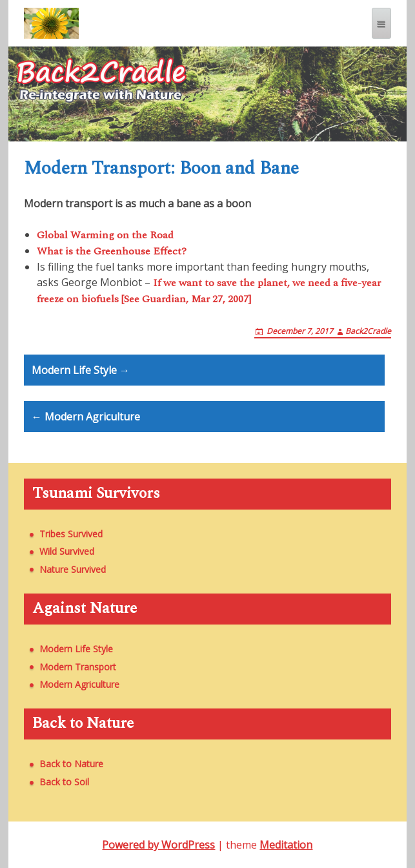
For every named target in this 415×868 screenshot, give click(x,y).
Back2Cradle (368, 331)
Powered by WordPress (158, 845)
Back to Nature (71, 764)
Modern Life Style (76, 649)
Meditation (286, 845)
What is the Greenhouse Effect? (112, 251)
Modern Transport (78, 667)
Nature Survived (73, 569)
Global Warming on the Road (105, 235)
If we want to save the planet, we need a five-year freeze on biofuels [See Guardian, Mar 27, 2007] (209, 291)
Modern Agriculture (79, 684)
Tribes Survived (71, 534)
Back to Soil (64, 782)
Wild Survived (67, 551)
